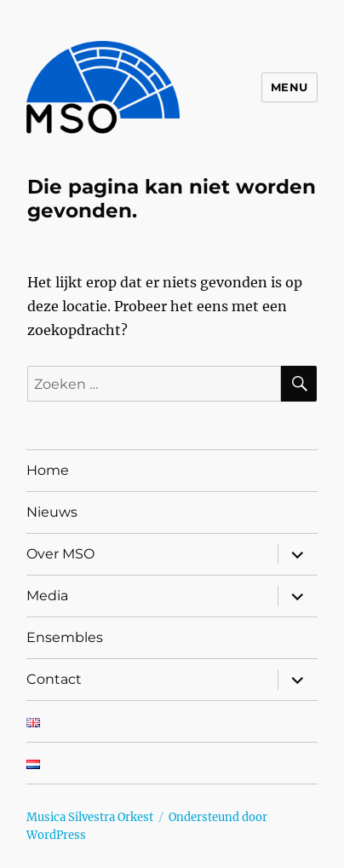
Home (48, 470)
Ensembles (65, 637)
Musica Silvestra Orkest (90, 817)
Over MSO (60, 554)
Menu (290, 87)
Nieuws (52, 512)
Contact (54, 679)
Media (47, 596)
